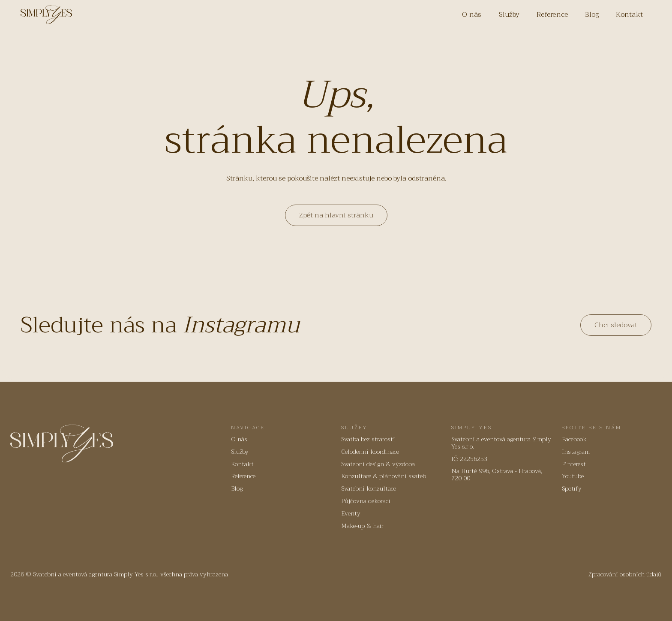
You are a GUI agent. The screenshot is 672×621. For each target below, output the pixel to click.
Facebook (574, 439)
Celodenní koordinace (370, 452)
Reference (552, 15)
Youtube (573, 476)
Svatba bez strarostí (368, 439)
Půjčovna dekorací (366, 501)
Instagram (576, 452)
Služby (509, 15)
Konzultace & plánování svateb (384, 476)
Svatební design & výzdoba (378, 464)
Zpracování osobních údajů (625, 574)
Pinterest (574, 464)
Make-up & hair (362, 526)
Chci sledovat (616, 325)
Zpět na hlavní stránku (336, 215)
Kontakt (629, 15)
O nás (472, 15)
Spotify (572, 489)
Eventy (351, 514)
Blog (592, 15)
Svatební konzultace (369, 489)
